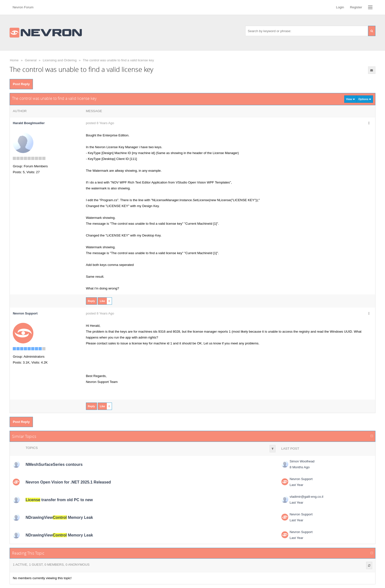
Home (14, 60)
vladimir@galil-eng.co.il (307, 497)
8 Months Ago (300, 467)
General (31, 60)
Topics (32, 448)
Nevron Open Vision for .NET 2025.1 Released (68, 482)
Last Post (290, 449)
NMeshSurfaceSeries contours (54, 464)
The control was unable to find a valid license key (118, 60)
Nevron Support (301, 479)
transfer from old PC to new (59, 500)
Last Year (297, 485)
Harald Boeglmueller (29, 123)
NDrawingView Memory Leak (59, 517)
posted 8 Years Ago (100, 123)
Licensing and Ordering (60, 60)
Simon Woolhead (302, 461)
